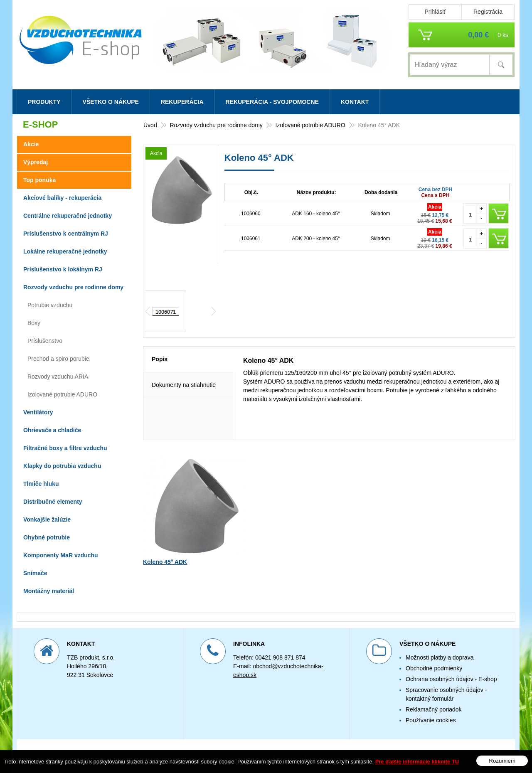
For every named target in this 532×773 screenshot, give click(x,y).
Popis (160, 391)
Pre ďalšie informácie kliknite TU (417, 762)
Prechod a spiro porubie (58, 359)
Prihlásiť (435, 12)
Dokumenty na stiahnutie (184, 417)
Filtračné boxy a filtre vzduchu (65, 448)
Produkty (44, 102)
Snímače (35, 573)
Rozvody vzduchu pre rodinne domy (73, 287)
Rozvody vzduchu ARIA (58, 377)
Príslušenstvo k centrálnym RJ (66, 234)
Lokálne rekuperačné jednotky (65, 251)
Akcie (31, 144)
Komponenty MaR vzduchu (61, 555)
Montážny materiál (49, 591)
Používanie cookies (431, 720)
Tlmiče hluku (41, 484)
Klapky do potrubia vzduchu (62, 466)
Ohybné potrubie (47, 537)
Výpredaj (36, 162)
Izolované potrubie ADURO (62, 394)
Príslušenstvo (45, 341)
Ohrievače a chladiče (52, 430)
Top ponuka (39, 180)
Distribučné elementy (53, 502)
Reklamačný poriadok (434, 709)
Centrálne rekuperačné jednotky (68, 216)
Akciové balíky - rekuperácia (62, 198)
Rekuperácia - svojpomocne (272, 102)
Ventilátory (38, 412)
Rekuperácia (182, 102)
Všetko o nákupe (111, 102)
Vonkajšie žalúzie (47, 519)
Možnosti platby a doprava (440, 657)
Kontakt (355, 102)
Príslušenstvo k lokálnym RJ (63, 269)
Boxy (34, 323)
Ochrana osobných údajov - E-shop (451, 679)
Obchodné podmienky (434, 668)
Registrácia (488, 12)
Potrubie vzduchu (50, 305)
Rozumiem (502, 761)
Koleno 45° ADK (165, 594)
